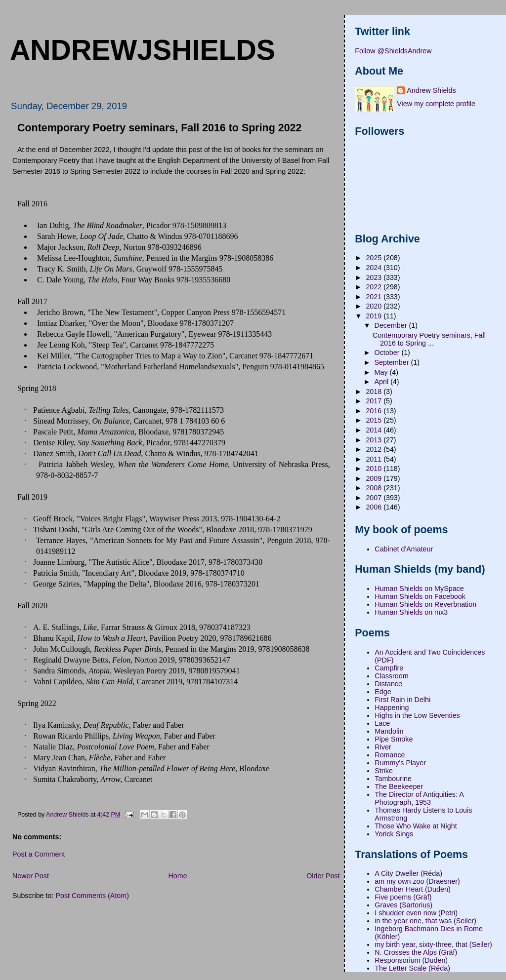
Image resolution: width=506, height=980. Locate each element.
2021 (375, 297)
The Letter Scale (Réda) (412, 968)
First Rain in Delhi (402, 700)
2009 (375, 478)
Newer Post (31, 876)
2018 (375, 392)
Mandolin (389, 731)
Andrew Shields (431, 90)
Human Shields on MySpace (419, 588)
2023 (375, 277)
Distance (388, 684)
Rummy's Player (400, 763)
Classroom (391, 676)
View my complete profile (436, 104)
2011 (375, 459)
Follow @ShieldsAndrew (393, 51)
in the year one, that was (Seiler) (425, 921)
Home (177, 876)
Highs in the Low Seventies (417, 715)
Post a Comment (39, 854)
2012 (375, 449)
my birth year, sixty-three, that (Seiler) (433, 944)
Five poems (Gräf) (403, 897)
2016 (375, 411)
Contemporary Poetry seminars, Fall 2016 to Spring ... (429, 339)
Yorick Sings (394, 834)
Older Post (323, 876)
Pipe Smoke (394, 739)
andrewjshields (143, 50)
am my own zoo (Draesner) (417, 881)
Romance (390, 755)
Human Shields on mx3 (411, 612)
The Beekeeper (399, 786)
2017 (375, 401)
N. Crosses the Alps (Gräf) (416, 952)
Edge (383, 692)
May (382, 372)
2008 (375, 488)
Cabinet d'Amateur (404, 549)
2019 (375, 316)
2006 (375, 507)
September (393, 362)
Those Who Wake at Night (416, 826)
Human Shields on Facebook (420, 596)
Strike (384, 771)
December (392, 325)
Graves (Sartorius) (403, 905)
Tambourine (393, 779)
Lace (382, 723)
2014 (375, 430)
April (383, 382)
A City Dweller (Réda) (408, 873)
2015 (375, 420)
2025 (375, 258)
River (383, 747)
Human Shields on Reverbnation (425, 604)
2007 (375, 498)
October (388, 353)
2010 (375, 469)
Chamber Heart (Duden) (412, 889)
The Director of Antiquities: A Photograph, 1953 (419, 798)
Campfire (389, 668)
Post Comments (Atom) (92, 896)
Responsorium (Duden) (411, 960)
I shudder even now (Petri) (416, 913)
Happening (392, 707)
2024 (375, 268)
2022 (375, 287)
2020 (375, 306)
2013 (375, 440)
